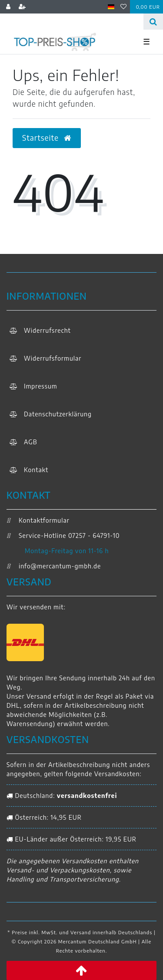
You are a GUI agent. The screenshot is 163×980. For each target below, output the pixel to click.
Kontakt (36, 470)
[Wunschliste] (124, 7)
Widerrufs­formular (53, 358)
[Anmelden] (8, 7)
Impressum (41, 386)
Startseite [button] (47, 138)
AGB (31, 442)
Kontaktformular (38, 520)
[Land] (111, 7)
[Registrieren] (22, 7)
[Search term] (72, 22)
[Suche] (153, 22)
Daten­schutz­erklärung (58, 414)
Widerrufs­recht (47, 330)
